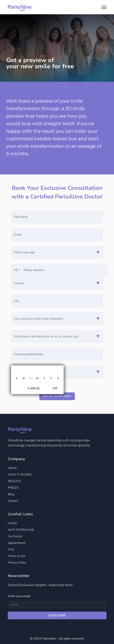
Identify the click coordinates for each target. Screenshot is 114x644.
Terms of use (16, 556)
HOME (12, 468)
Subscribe (57, 615)
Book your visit (57, 396)
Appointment (17, 543)
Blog (11, 494)
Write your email (20, 596)
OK (55, 388)
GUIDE (12, 523)
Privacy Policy (17, 563)
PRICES (13, 488)
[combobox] (16, 270)
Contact (13, 501)
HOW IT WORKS (20, 475)
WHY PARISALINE (21, 530)
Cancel (34, 388)
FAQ (11, 549)
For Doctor (15, 536)
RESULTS (14, 481)
